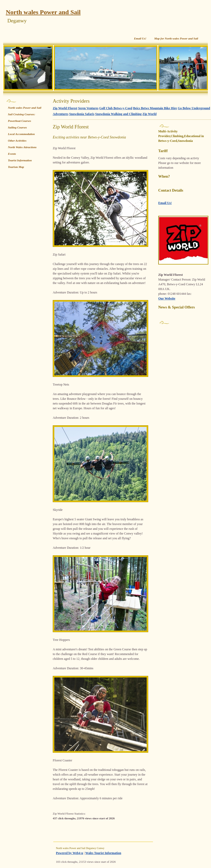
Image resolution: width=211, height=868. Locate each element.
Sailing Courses (17, 127)
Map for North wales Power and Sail (176, 38)
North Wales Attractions (22, 147)
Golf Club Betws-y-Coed (116, 108)
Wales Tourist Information (103, 853)
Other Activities (17, 141)
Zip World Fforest (65, 108)
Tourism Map (16, 167)
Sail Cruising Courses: (21, 114)
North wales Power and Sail (43, 12)
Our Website (167, 298)
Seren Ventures (88, 108)
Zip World (149, 114)
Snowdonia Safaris (82, 114)
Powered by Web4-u (69, 853)
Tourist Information (20, 160)
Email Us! (140, 38)
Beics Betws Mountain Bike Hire (155, 108)
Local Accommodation (21, 134)
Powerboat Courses (20, 121)
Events (12, 154)
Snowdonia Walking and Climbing (118, 114)
